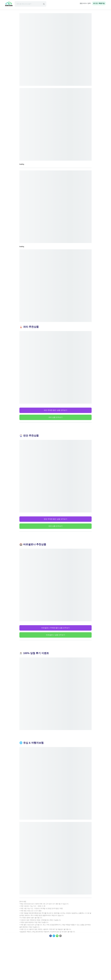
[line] (57, 936)
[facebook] (51, 936)
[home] (9, 4)
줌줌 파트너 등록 (85, 3)
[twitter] (54, 936)
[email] (60, 936)
